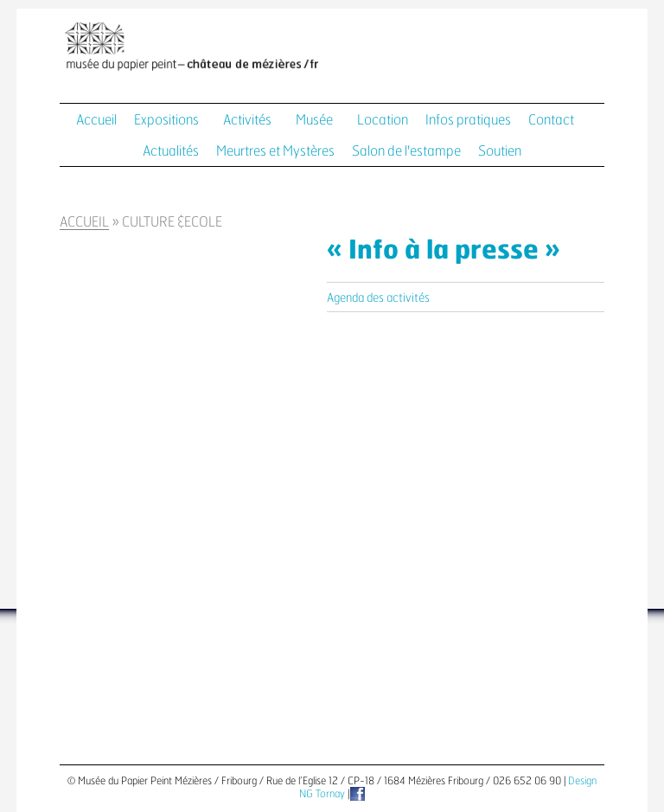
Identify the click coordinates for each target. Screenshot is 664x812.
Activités (247, 120)
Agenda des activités (378, 298)
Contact (551, 120)
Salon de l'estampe (406, 151)
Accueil (96, 120)
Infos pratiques (468, 120)
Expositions (166, 120)
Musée (314, 120)
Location (383, 120)
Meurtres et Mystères (275, 151)
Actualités (171, 151)
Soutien (500, 151)
